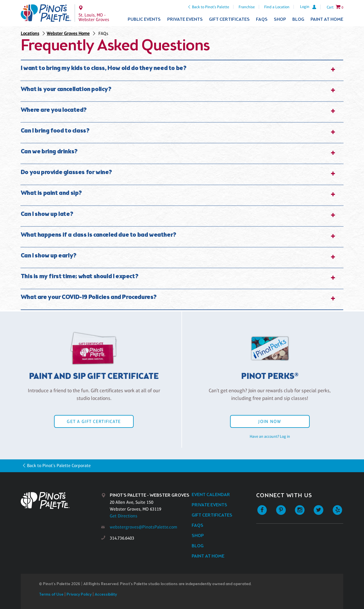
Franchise (247, 7)
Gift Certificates (229, 19)
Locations (30, 33)
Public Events (144, 19)
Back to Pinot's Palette (211, 7)
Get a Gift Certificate (94, 421)
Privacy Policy (79, 595)
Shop (280, 19)
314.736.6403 (122, 538)
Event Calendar (211, 495)
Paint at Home (327, 19)
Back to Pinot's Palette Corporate (59, 465)
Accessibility (106, 595)
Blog (298, 19)
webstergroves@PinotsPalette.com (143, 527)
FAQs (262, 19)
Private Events (185, 19)
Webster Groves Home (68, 33)
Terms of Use (51, 595)
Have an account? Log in (270, 436)
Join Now (270, 421)
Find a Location (277, 7)
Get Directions (124, 516)
